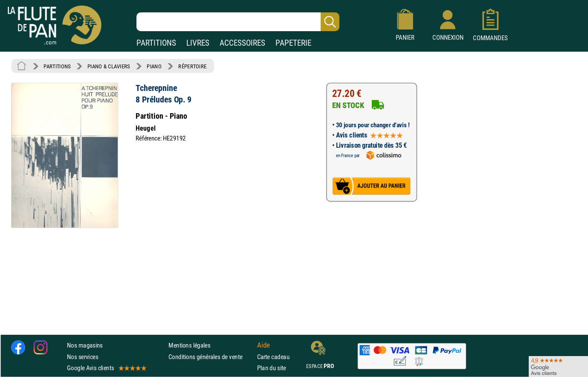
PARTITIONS (156, 43)
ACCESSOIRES (242, 43)
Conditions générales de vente (211, 357)
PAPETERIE (293, 43)
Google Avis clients (106, 368)
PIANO (154, 66)
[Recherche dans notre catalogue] (238, 22)
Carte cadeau (273, 357)
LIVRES (198, 43)
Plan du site (272, 368)
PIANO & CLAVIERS (109, 66)
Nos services (83, 357)
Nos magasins (85, 346)
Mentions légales (189, 346)
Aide (264, 345)
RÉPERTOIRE (192, 66)
